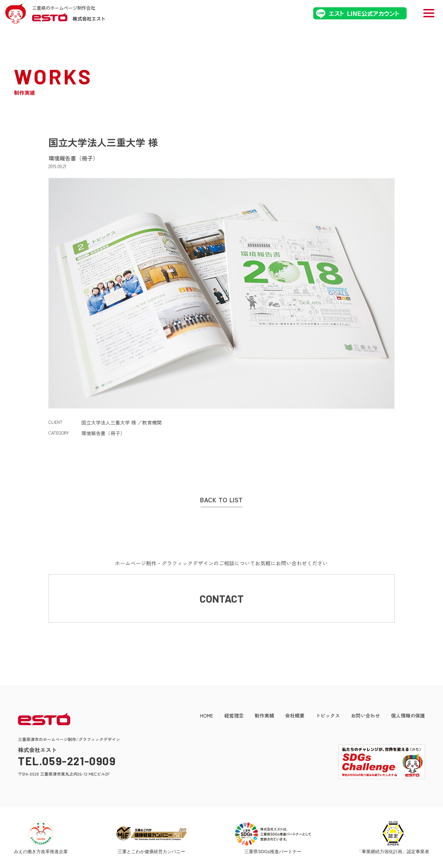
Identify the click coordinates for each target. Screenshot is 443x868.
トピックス (328, 715)
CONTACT (222, 599)
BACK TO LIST (221, 500)
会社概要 (295, 715)
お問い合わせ (365, 715)
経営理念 (234, 715)
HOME (207, 715)
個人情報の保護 (408, 715)
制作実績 (264, 715)
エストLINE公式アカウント (360, 13)
